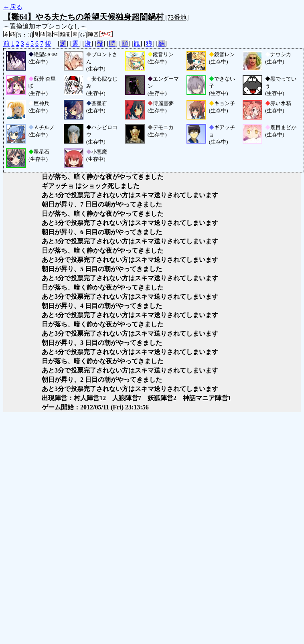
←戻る (13, 7)
